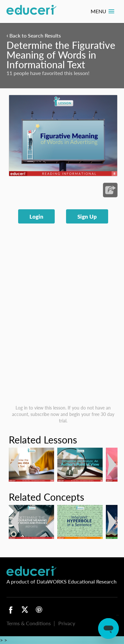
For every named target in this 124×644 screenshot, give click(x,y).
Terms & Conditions (29, 623)
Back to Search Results (34, 35)
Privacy (67, 623)
